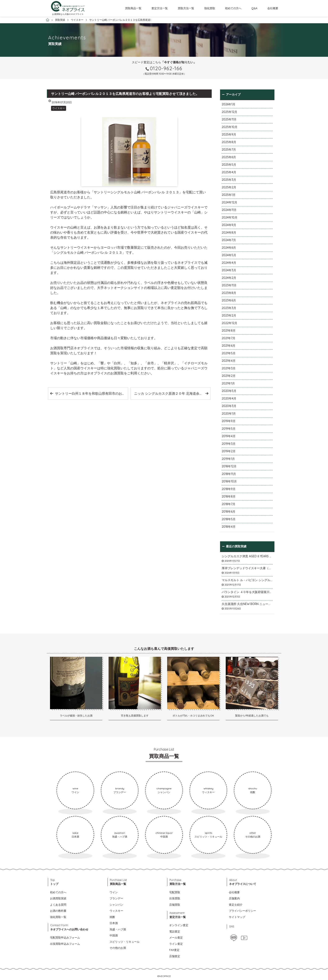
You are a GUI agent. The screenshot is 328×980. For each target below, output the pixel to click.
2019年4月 (229, 436)
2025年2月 (229, 187)
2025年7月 (229, 150)
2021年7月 (229, 338)
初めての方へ (233, 8)
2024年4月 (229, 263)
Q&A (254, 8)
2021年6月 (229, 346)
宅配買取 (175, 892)
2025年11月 (229, 119)
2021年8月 (229, 331)
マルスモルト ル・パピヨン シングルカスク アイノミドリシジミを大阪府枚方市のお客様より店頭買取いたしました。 (247, 580)
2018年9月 (229, 489)
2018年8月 (229, 496)
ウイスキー (59, 108)
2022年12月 (229, 323)
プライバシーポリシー (242, 911)
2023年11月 (229, 285)
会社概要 (273, 8)
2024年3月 (229, 270)
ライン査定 (176, 944)
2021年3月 (229, 368)
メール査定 (176, 937)
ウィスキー (116, 911)
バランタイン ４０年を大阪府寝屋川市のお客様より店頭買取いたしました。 (247, 592)
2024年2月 (229, 278)
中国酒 (114, 935)
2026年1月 (229, 104)
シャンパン (116, 905)
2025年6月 (229, 157)
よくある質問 (58, 905)
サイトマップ (237, 917)
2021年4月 (229, 361)
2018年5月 (229, 519)
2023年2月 (229, 315)
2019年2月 (229, 451)
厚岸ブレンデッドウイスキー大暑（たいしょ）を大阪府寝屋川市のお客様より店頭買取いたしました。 (247, 568)
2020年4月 (229, 398)
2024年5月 (229, 255)
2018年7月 (229, 504)
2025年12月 (229, 112)
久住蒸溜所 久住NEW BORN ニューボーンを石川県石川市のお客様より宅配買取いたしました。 (247, 604)
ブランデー (116, 898)
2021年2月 (229, 376)
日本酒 (114, 923)
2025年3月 (229, 180)
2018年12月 (229, 466)
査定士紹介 (236, 905)
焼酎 (112, 917)
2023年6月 (229, 300)
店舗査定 (175, 956)
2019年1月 (228, 459)
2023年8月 (229, 293)
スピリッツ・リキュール (125, 942)
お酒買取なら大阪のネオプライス (68, 14)
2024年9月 (229, 225)
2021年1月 (228, 383)
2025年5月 (229, 165)
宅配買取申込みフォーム (65, 937)
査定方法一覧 (160, 8)
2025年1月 (229, 195)
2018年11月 (229, 474)
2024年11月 (229, 210)
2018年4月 (229, 527)
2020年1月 (229, 414)
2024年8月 (229, 233)
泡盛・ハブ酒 (118, 929)
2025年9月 (229, 134)
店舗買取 (175, 905)
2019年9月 (229, 421)
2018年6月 (229, 512)
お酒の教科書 (58, 911)
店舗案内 (234, 898)
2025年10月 (230, 127)
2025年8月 (229, 142)
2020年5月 (229, 391)
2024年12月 (229, 202)
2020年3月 (229, 406)
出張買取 (175, 898)
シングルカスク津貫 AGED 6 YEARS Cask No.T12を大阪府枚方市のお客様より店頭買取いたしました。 (247, 556)
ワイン (114, 892)
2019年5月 (229, 429)
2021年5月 (229, 353)
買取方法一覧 (186, 8)
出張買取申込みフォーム (65, 944)
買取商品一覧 (133, 8)
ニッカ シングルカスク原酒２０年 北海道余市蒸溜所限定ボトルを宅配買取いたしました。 (172, 393)
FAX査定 (174, 950)
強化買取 (210, 8)
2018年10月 (229, 481)
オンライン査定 (179, 925)
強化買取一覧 (58, 917)
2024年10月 (230, 217)
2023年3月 (229, 308)
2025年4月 (229, 172)
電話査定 (175, 931)
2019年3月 (229, 444)
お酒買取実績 (58, 898)
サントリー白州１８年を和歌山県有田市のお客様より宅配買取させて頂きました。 (91, 393)
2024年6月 (229, 248)
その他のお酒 (118, 948)
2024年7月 (229, 240)
